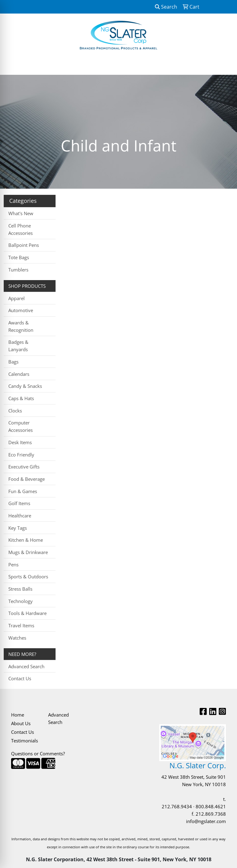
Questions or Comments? (38, 753)
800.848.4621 (211, 806)
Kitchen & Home (26, 540)
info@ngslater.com (206, 821)
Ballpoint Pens (24, 245)
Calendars (19, 374)
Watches (17, 638)
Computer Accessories (21, 426)
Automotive (21, 310)
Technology (21, 601)
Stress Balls (20, 589)
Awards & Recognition (21, 326)
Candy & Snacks (25, 386)
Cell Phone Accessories (21, 229)
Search (166, 7)
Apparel (17, 298)
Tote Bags (19, 257)
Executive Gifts (24, 467)
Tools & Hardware (27, 613)
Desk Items (20, 442)
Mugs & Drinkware (28, 552)
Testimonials (25, 741)
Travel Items (21, 625)
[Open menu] (225, 66)
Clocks (15, 411)
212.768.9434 (177, 806)
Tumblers (18, 270)
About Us (21, 723)
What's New (21, 213)
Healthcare (20, 516)
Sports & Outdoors (28, 577)
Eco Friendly (21, 455)
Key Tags (18, 528)
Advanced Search (26, 666)
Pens (13, 565)
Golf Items (19, 503)
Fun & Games (23, 491)
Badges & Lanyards (18, 346)
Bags (13, 362)
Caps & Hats (21, 398)
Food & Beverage (27, 479)
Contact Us (20, 678)
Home (18, 715)
